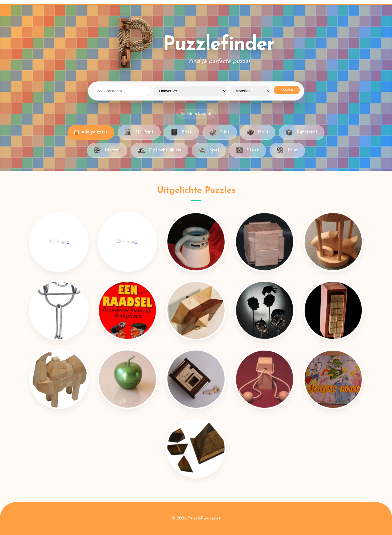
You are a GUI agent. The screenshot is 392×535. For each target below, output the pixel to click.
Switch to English (196, 114)
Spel (209, 150)
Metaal (107, 150)
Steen (247, 150)
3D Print (139, 132)
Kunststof (302, 132)
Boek (181, 132)
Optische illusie (159, 150)
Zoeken (287, 90)
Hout (258, 132)
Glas (220, 132)
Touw (287, 150)
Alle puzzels (91, 132)
